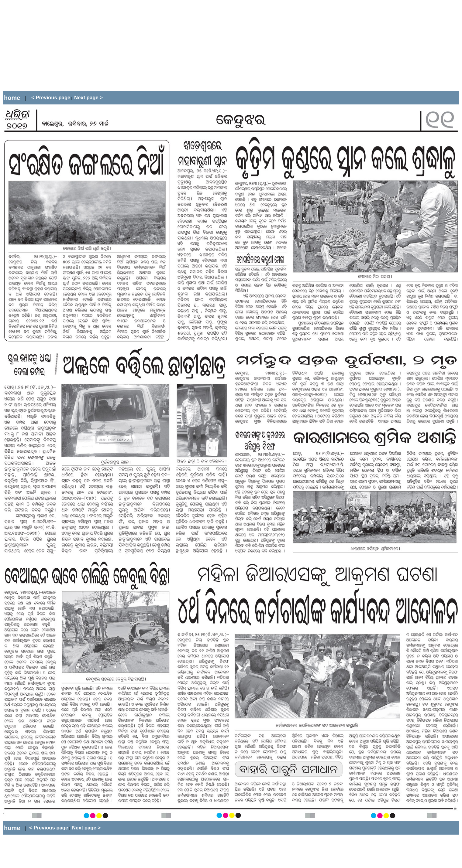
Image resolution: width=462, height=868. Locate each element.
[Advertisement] (114, 46)
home (12, 98)
